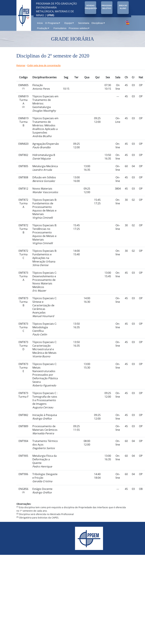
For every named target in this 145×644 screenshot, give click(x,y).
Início (40, 23)
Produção (43, 28)
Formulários (60, 28)
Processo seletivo (79, 28)
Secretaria (84, 23)
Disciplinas (98, 23)
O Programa (53, 23)
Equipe (69, 23)
